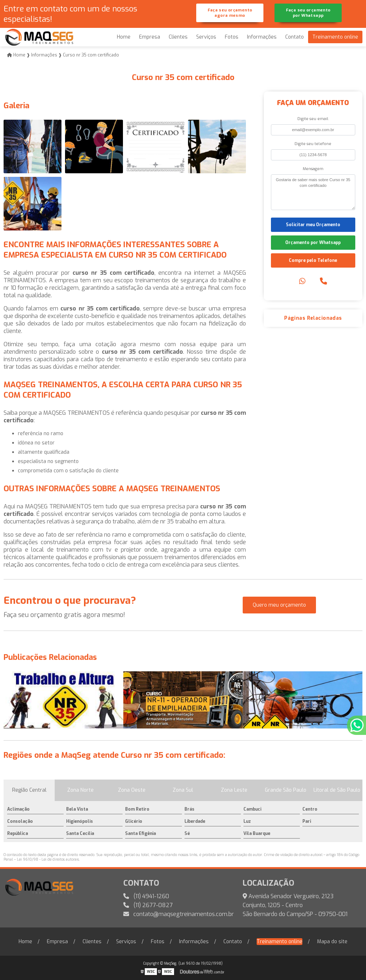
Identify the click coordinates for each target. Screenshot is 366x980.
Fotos (232, 37)
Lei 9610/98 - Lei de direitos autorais (48, 859)
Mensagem (313, 169)
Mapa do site (332, 942)
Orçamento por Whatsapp (313, 243)
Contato (295, 37)
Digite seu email (313, 119)
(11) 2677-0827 (148, 905)
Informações (262, 37)
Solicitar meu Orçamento (313, 225)
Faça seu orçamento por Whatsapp (308, 13)
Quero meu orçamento (279, 605)
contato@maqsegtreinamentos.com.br (179, 914)
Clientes (178, 37)
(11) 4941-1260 (146, 896)
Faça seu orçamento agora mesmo (230, 13)
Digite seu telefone (313, 144)
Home (124, 37)
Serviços (206, 37)
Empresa (150, 37)
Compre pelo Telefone (313, 260)
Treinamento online (335, 37)
